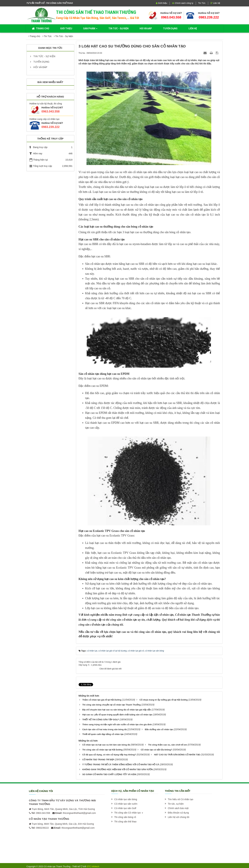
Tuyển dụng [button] (170, 28)
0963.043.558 (171, 17)
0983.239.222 (209, 17)
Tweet (82, 684)
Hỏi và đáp (39, 67)
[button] (125, 798)
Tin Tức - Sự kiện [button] (118, 28)
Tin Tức (202, 3)
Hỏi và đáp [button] (146, 28)
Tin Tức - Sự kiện (43, 56)
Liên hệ (215, 3)
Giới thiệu (161, 3)
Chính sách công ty (183, 3)
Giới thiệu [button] (66, 28)
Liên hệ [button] (193, 28)
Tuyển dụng (40, 62)
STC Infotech (93, 865)
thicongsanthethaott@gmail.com (76, 812)
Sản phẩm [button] (90, 29)
